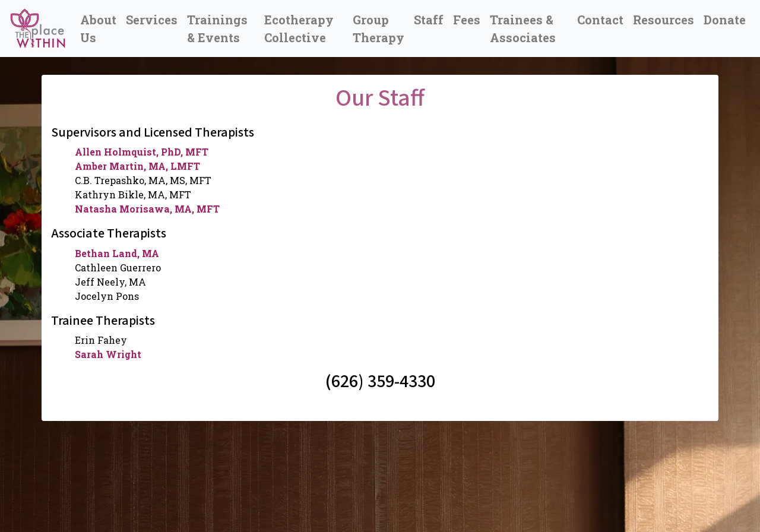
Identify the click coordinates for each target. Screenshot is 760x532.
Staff (429, 20)
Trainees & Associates (523, 28)
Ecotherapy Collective (299, 28)
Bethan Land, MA (117, 253)
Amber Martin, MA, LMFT (137, 166)
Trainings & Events (217, 28)
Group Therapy (379, 28)
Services (152, 20)
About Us (98, 28)
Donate (725, 20)
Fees (467, 20)
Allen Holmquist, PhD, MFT (142, 152)
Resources (664, 20)
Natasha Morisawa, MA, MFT (147, 209)
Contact (600, 20)
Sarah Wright (108, 354)
